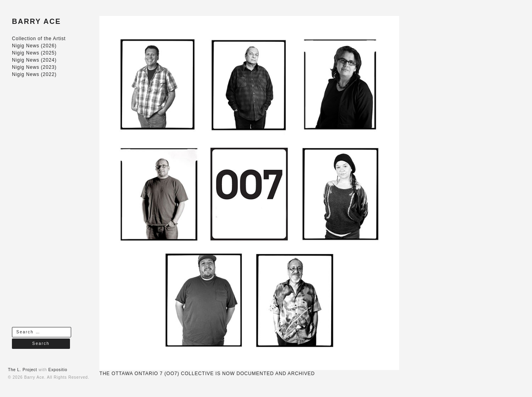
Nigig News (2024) (34, 60)
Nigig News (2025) (34, 53)
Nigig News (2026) (34, 46)
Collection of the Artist (39, 39)
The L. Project (22, 370)
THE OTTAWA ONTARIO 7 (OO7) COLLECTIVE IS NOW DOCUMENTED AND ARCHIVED (207, 374)
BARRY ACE (36, 21)
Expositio (58, 370)
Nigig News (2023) (34, 67)
